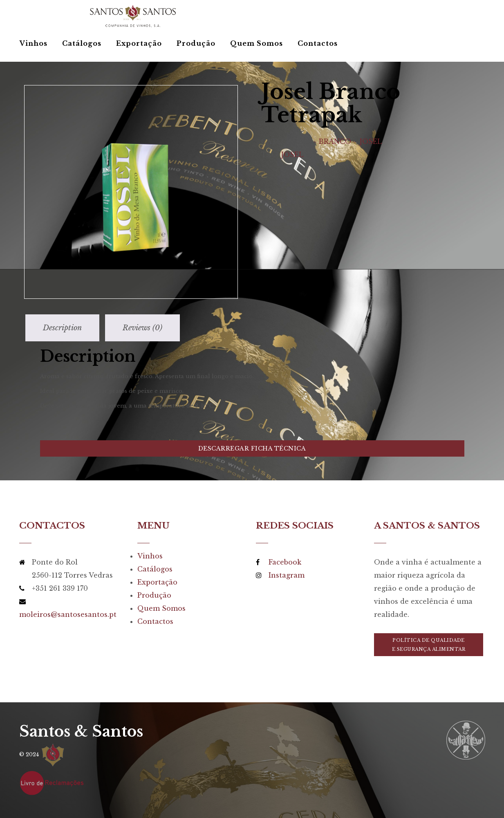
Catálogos (82, 43)
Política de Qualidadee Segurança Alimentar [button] (429, 645)
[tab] (62, 328)
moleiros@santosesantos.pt (68, 614)
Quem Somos (256, 43)
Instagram (287, 575)
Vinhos (34, 43)
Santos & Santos (81, 732)
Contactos (318, 43)
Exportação (139, 43)
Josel (371, 141)
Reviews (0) (142, 328)
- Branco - (335, 141)
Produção (196, 43)
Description (62, 328)
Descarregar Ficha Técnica (252, 448)
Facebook (285, 562)
